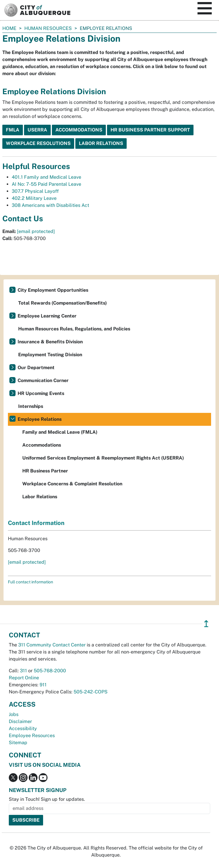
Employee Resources (32, 736)
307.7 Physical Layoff (35, 191)
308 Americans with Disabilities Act (50, 205)
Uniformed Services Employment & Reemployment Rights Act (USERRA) (103, 458)
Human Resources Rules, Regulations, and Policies (74, 329)
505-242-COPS (91, 692)
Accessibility (23, 728)
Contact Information (36, 523)
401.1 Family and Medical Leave (46, 177)
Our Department (36, 368)
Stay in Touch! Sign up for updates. (47, 799)
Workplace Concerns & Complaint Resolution (72, 484)
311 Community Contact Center (52, 645)
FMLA (13, 130)
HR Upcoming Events (41, 393)
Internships (31, 406)
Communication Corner (43, 380)
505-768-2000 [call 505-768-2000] (50, 671)
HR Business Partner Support (150, 130)
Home (9, 28)
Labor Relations (101, 143)
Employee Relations (40, 419)
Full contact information (30, 582)
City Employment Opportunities (53, 290)
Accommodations (79, 130)
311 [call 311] (23, 671)
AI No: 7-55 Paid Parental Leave (46, 184)
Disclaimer (20, 721)
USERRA (37, 130)
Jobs (14, 714)
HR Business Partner (45, 471)
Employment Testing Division (50, 355)
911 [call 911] (43, 685)
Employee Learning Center (47, 316)
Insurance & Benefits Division (50, 342)
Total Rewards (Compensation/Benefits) (62, 303)
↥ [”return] (206, 624)
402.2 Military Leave (34, 198)
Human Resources (48, 28)
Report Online (24, 678)
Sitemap (18, 743)
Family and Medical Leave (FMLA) (60, 432)
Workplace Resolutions (38, 143)
